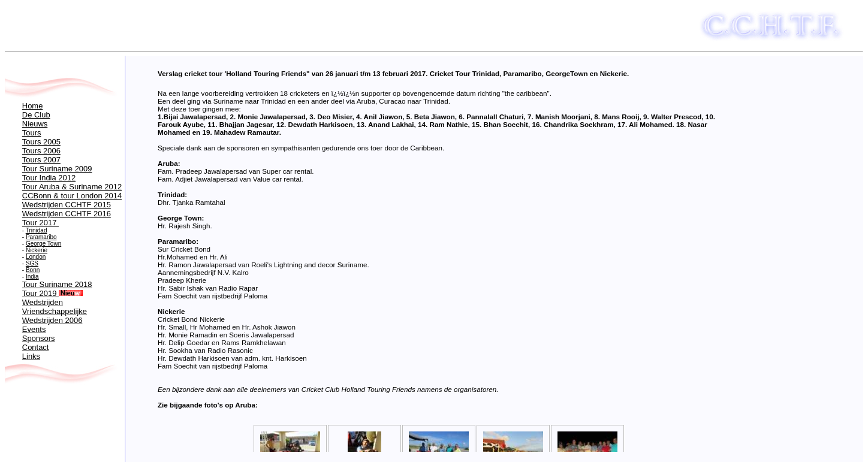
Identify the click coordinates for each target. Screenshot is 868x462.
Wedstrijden (43, 302)
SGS (32, 263)
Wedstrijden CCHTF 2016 (67, 214)
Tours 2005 (41, 142)
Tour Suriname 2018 (57, 284)
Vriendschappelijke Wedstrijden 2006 (55, 316)
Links (31, 356)
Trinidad (37, 230)
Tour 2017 (40, 223)
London (36, 257)
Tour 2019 (52, 293)
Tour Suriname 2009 (57, 169)
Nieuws (35, 124)
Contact (36, 347)
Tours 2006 (41, 151)
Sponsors (39, 338)
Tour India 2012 (49, 178)
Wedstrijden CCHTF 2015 (67, 205)
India (32, 277)
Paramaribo (41, 237)
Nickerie (37, 250)
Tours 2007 (41, 160)
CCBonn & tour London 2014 (72, 196)
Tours (32, 133)
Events (34, 329)
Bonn (33, 270)
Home (33, 106)
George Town (43, 244)
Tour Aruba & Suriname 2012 (72, 187)
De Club (36, 115)
